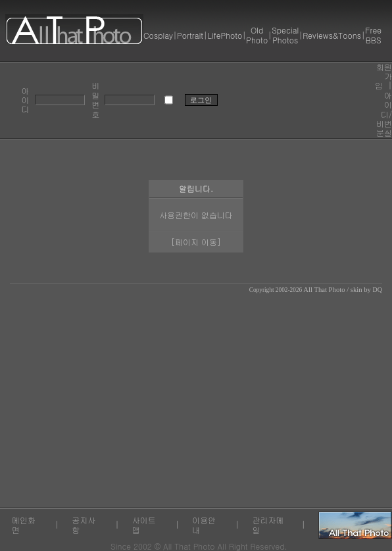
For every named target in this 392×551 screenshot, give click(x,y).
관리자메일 (268, 524)
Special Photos (285, 35)
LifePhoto (225, 35)
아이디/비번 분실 (384, 114)
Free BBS (373, 35)
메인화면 (24, 524)
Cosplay (158, 35)
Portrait (190, 35)
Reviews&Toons (332, 35)
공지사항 (84, 524)
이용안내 (204, 524)
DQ (378, 290)
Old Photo (257, 35)
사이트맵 (144, 524)
